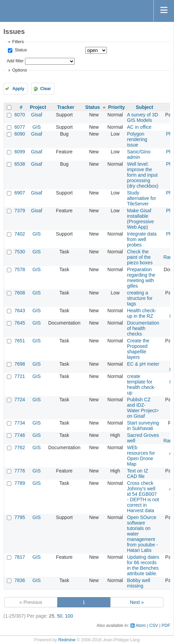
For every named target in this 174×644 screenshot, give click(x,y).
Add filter (15, 61)
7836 (20, 580)
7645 (20, 323)
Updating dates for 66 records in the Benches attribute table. (143, 565)
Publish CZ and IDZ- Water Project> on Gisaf (143, 408)
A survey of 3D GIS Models (143, 117)
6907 (20, 193)
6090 (20, 134)
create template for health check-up (141, 384)
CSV (154, 626)
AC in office (139, 127)
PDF (166, 626)
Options (19, 70)
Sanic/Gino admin (139, 154)
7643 (20, 311)
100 (69, 616)
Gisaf (37, 115)
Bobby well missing (139, 583)
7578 (20, 269)
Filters (18, 42)
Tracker (66, 107)
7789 (20, 483)
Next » (137, 602)
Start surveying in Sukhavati (143, 426)
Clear (46, 89)
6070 (20, 115)
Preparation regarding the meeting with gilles (141, 278)
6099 (20, 152)
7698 (20, 364)
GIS (37, 127)
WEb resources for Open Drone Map (141, 456)
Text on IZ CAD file (138, 473)
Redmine (67, 640)
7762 (20, 447)
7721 (20, 376)
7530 (20, 252)
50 (60, 616)
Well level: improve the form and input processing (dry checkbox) (143, 175)
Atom (141, 626)
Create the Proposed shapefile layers (138, 349)
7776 (20, 471)
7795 (20, 517)
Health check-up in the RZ (142, 313)
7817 (20, 557)
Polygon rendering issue (137, 139)
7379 (20, 211)
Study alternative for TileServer (142, 198)
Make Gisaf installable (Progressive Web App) (141, 219)
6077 (20, 127)
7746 (20, 435)
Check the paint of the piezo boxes (140, 257)
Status (20, 50)
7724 (20, 400)
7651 (20, 341)
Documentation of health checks (143, 328)
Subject (145, 107)
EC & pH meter (143, 364)
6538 (20, 164)
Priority (117, 107)
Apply (18, 89)
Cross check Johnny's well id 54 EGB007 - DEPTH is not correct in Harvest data (143, 497)
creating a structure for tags (140, 298)
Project (38, 107)
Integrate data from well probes (142, 239)
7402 (20, 234)
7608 (20, 293)
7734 (20, 423)
